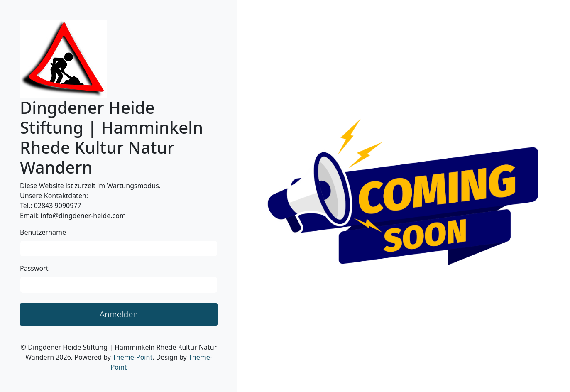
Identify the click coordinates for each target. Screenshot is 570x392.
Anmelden (119, 314)
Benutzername (43, 232)
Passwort (34, 268)
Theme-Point (132, 357)
